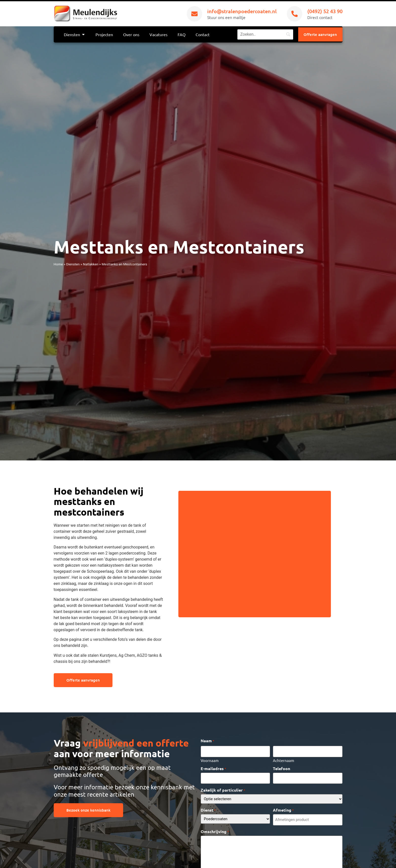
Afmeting (283, 808)
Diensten (73, 264)
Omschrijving (215, 829)
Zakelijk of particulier (223, 788)
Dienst (208, 808)
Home (58, 264)
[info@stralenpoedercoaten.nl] (194, 14)
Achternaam (284, 759)
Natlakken (91, 264)
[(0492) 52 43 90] (295, 14)
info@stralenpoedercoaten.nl (242, 11)
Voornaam (210, 759)
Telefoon (281, 767)
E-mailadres (213, 767)
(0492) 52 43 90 (325, 11)
